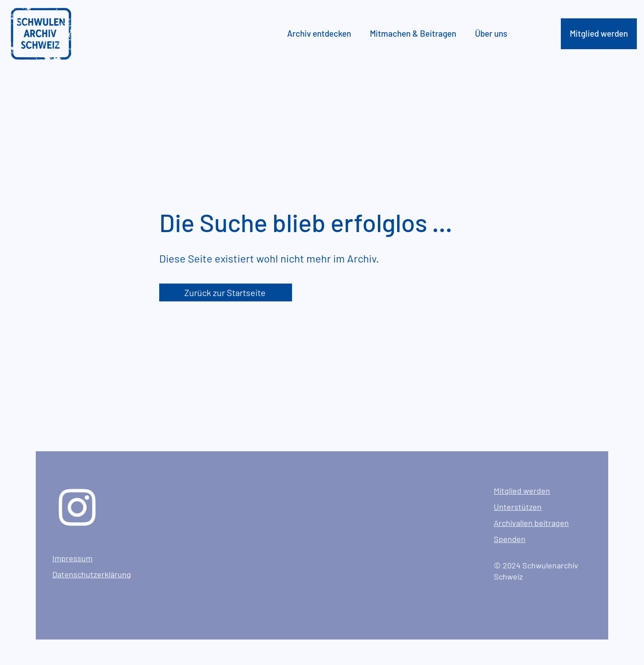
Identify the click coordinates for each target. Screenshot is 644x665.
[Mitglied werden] (599, 34)
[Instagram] (77, 507)
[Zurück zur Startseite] (226, 292)
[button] (322, 34)
